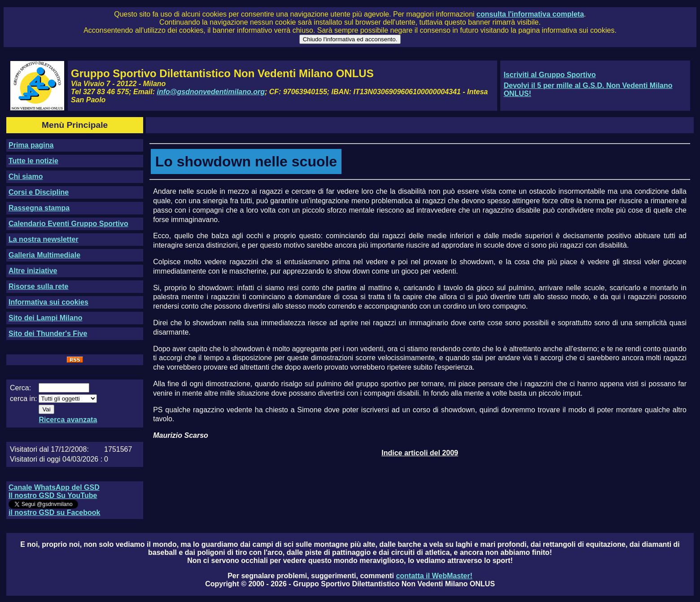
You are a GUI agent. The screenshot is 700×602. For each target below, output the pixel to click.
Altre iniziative (33, 271)
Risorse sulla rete (38, 286)
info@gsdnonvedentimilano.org (211, 92)
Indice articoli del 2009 (420, 453)
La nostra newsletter (44, 239)
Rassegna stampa (39, 208)
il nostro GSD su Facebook (54, 513)
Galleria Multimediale (44, 255)
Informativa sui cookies (48, 302)
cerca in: (23, 399)
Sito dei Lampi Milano (45, 318)
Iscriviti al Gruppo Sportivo (549, 75)
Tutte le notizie (33, 161)
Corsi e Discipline (39, 192)
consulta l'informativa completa (530, 14)
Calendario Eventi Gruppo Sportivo (68, 224)
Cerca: (20, 388)
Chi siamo (26, 177)
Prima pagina (31, 145)
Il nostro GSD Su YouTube (53, 495)
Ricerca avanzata (68, 420)
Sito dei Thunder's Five (48, 334)
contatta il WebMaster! (434, 576)
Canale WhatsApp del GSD (54, 487)
